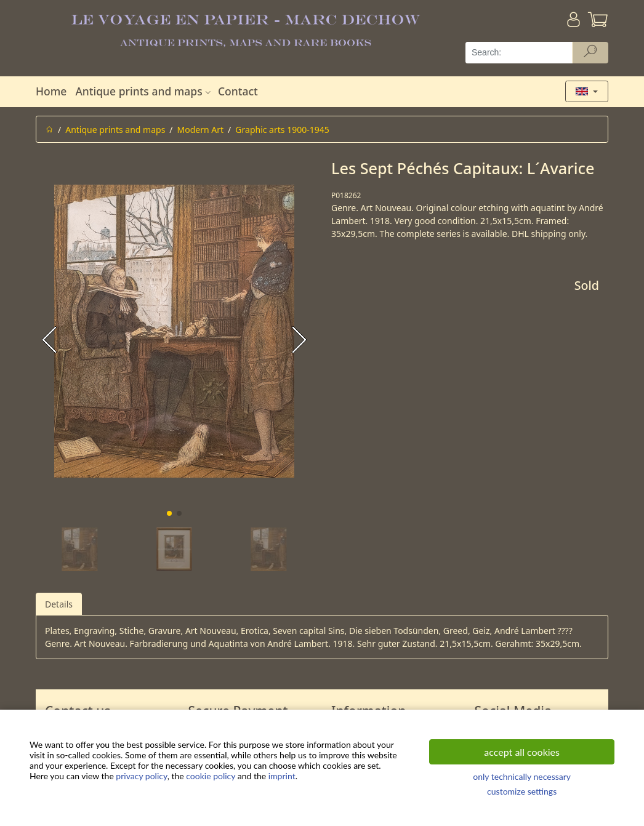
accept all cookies (522, 752)
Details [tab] (59, 604)
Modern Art (201, 130)
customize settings (522, 791)
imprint (282, 776)
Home (51, 91)
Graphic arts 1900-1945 (282, 130)
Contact (238, 91)
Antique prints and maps (144, 91)
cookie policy (211, 776)
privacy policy (141, 776)
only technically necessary (522, 776)
